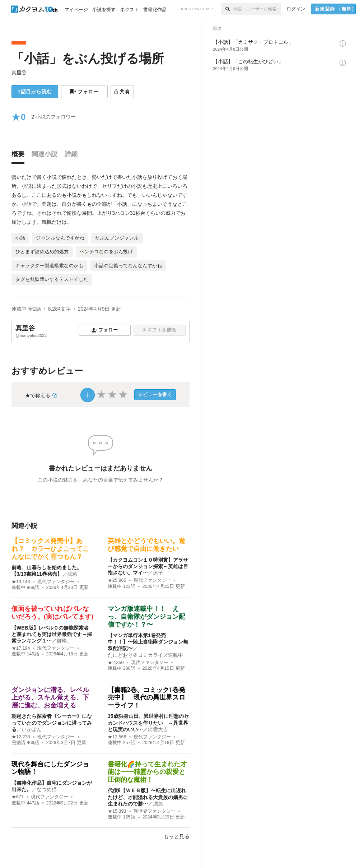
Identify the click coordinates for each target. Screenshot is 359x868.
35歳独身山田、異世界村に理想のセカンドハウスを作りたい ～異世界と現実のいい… (148, 723)
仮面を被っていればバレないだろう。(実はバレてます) (52, 613)
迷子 (158, 573)
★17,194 (21, 648)
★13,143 (21, 582)
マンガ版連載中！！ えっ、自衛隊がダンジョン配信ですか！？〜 (146, 616)
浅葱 (72, 574)
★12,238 (21, 737)
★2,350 (116, 663)
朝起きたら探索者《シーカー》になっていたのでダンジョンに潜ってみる (52, 723)
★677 (18, 797)
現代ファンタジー (56, 582)
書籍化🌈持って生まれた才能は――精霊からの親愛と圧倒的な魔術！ (147, 772)
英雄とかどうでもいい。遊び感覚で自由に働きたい (146, 545)
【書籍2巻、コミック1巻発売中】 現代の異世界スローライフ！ (146, 698)
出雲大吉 (158, 729)
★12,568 (117, 737)
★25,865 (117, 580)
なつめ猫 (47, 789)
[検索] (227, 9)
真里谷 (19, 73)
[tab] (20, 156)
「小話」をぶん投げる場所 (88, 58)
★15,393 (117, 811)
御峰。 (64, 641)
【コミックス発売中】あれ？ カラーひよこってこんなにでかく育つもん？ (50, 549)
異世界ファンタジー (155, 811)
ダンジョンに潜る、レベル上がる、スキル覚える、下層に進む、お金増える (50, 698)
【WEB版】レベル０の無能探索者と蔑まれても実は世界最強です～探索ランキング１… (52, 634)
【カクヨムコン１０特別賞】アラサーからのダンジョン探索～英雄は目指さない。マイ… (148, 566)
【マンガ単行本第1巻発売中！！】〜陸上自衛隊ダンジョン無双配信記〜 (148, 642)
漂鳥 (158, 804)
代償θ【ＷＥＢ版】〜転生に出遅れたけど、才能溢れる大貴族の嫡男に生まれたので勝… (148, 797)
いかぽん (32, 729)
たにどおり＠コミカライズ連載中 (145, 655)
